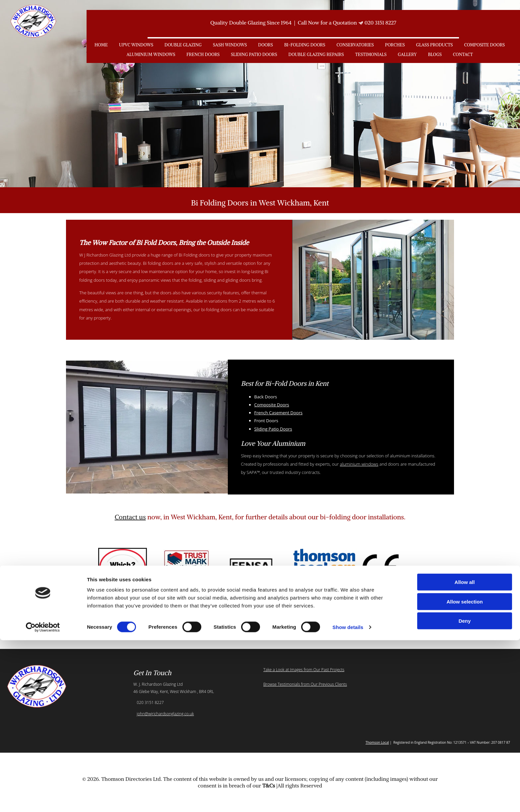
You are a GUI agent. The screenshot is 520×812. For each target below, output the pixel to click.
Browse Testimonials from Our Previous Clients (305, 684)
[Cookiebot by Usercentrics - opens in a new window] (43, 799)
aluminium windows (359, 464)
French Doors (203, 55)
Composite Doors (484, 45)
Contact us (130, 517)
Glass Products (434, 45)
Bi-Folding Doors (305, 45)
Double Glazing (183, 45)
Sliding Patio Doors (254, 55)
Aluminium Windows (151, 55)
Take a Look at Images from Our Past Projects (304, 670)
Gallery (407, 55)
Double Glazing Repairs (316, 55)
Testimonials (371, 55)
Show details (348, 799)
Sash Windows (230, 45)
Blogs (435, 55)
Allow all (465, 754)
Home (101, 45)
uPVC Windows (136, 45)
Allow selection (464, 773)
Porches (395, 45)
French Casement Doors (279, 413)
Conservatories (355, 45)
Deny (465, 793)
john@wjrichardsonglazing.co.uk (165, 714)
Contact (463, 55)
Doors (265, 45)
